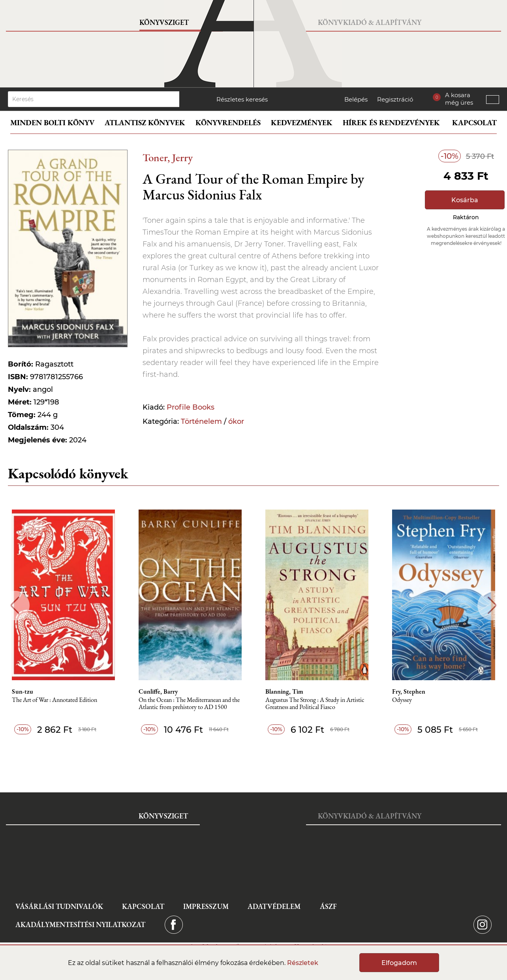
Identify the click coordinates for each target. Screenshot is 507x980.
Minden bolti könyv (52, 123)
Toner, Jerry (168, 157)
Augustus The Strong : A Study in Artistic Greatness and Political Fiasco (315, 704)
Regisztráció (395, 99)
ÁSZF (328, 906)
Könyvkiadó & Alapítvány (370, 22)
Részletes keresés (242, 99)
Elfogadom (399, 963)
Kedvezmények (302, 123)
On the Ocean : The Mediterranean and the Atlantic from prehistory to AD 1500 (189, 704)
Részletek (303, 963)
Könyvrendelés (228, 123)
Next (492, 605)
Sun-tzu (23, 692)
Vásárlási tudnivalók (59, 906)
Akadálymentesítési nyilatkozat (80, 925)
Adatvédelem (274, 906)
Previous (15, 605)
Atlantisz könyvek (145, 123)
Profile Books (191, 407)
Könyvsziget (164, 22)
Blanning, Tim (284, 692)
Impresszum (206, 906)
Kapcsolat (474, 123)
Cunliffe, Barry (158, 692)
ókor (236, 421)
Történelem (201, 421)
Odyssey (402, 700)
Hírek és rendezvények (391, 123)
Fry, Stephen (409, 692)
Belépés (356, 99)
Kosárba (465, 200)
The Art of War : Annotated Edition (54, 700)
